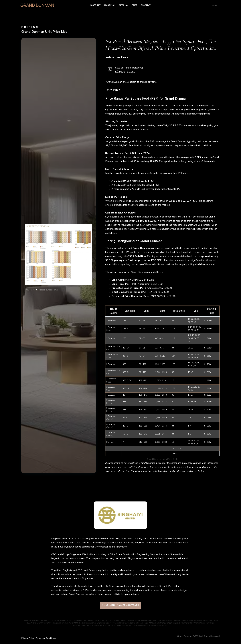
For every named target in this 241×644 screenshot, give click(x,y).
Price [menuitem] (134, 5)
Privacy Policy (28, 638)
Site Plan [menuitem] (124, 5)
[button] (59, 254)
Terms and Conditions (46, 638)
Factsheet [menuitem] (95, 5)
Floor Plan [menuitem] (110, 5)
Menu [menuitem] (216, 5)
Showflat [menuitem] (146, 5)
